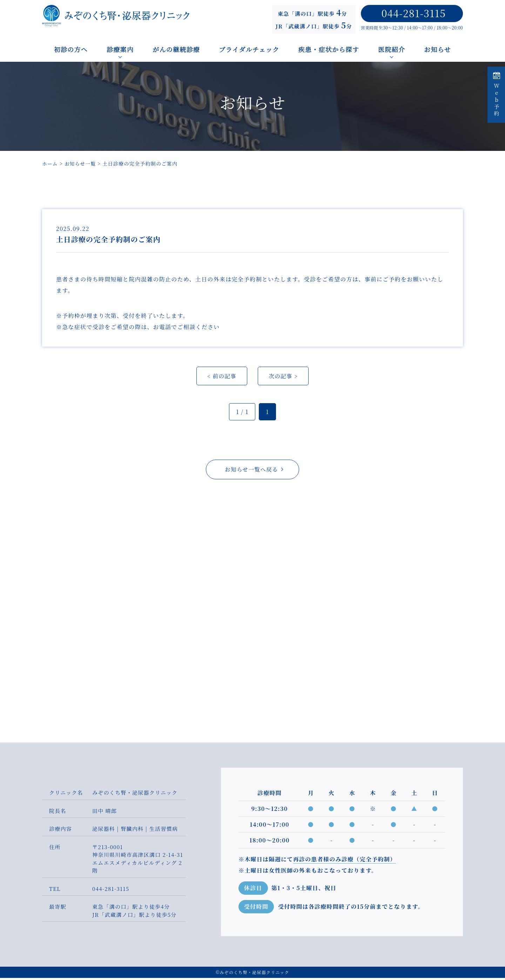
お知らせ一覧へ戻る (251, 471)
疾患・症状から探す (329, 49)
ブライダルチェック (249, 49)
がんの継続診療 (176, 49)
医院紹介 (392, 49)
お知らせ (438, 49)
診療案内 (120, 49)
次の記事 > (284, 377)
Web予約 (496, 95)
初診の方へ (71, 49)
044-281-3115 (414, 13)
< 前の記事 (221, 377)
